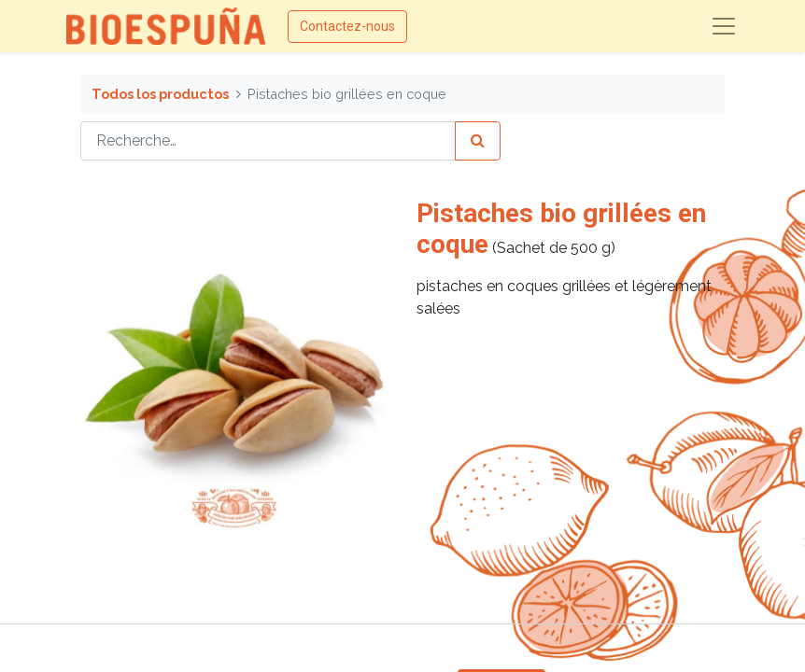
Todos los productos (160, 94)
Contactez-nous (347, 26)
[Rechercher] (478, 141)
